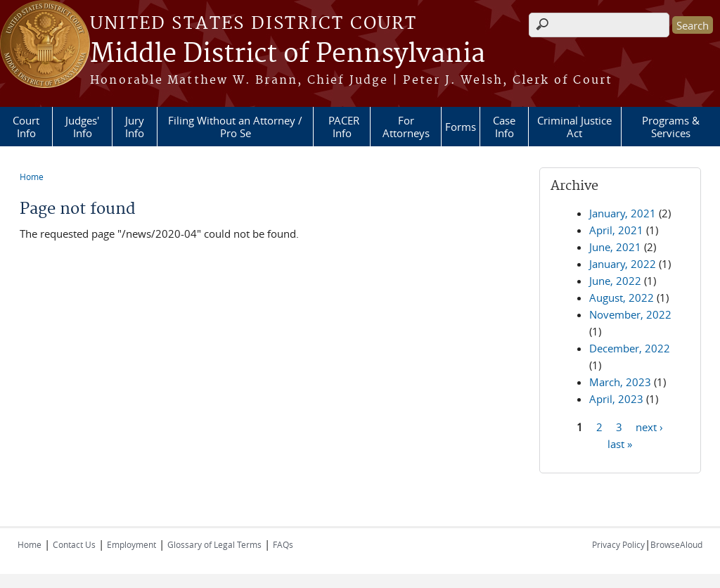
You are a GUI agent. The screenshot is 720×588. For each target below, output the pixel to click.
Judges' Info (82, 127)
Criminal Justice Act (574, 127)
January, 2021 (623, 213)
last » (620, 443)
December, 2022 (630, 348)
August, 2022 (622, 298)
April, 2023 (616, 399)
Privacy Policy (618, 544)
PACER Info (343, 127)
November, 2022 (630, 314)
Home (32, 177)
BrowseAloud (676, 544)
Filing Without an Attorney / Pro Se (235, 127)
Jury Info (135, 127)
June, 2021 (615, 247)
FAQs (283, 544)
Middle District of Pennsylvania (288, 54)
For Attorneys (406, 127)
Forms (461, 127)
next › (649, 426)
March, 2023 (620, 382)
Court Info (26, 127)
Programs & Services (671, 127)
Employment (131, 544)
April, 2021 (616, 230)
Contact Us (74, 544)
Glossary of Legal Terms (214, 544)
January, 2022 (623, 264)
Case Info (504, 127)
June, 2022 (615, 281)
